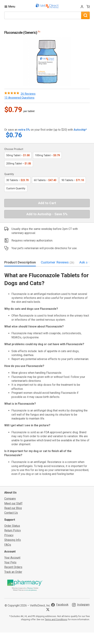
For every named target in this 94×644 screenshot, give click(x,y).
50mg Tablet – (18, 155)
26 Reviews (28, 94)
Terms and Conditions (56, 619)
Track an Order (13, 572)
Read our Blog (13, 508)
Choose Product (14, 149)
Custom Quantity (16, 188)
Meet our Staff (13, 503)
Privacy (9, 535)
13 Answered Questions (19, 98)
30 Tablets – (17, 180)
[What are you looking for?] (43, 15)
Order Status (12, 526)
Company (10, 499)
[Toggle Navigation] (10, 7)
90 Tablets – (73, 180)
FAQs (8, 545)
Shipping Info (13, 540)
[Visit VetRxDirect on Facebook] (60, 605)
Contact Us (11, 513)
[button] (47, 62)
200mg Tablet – (19, 164)
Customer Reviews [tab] (58, 262)
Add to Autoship (47, 214)
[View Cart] (88, 7)
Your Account (12, 558)
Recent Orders (13, 567)
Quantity (9, 174)
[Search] (85, 15)
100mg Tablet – (47, 155)
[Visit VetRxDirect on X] (49, 610)
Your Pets (10, 562)
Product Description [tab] (20, 262)
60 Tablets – (45, 180)
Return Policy (13, 530)
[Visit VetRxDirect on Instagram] (81, 605)
